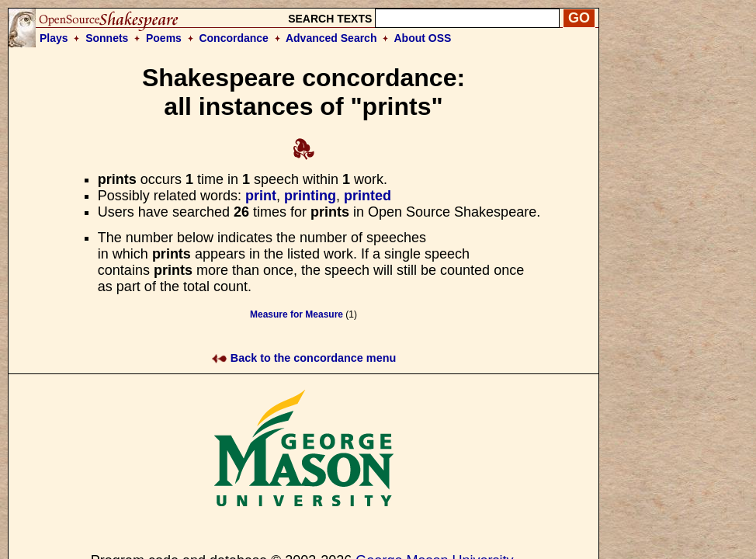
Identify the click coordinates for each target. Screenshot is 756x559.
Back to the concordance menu (304, 358)
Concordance (233, 38)
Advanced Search (331, 38)
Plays (54, 38)
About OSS (423, 38)
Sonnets (107, 38)
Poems (164, 38)
